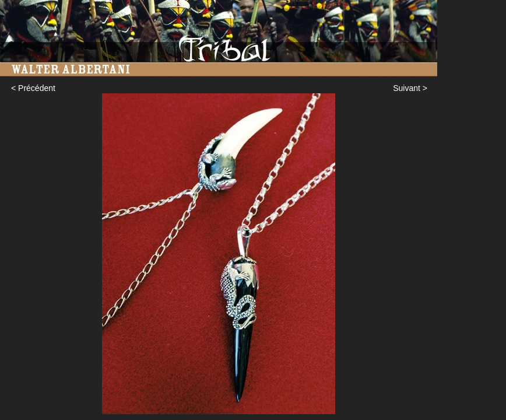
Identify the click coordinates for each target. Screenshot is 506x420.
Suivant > (410, 88)
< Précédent (33, 88)
